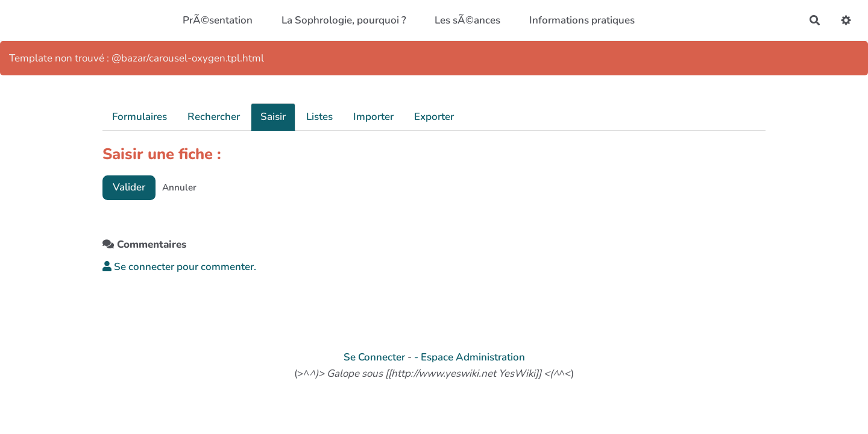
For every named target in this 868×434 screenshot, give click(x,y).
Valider (129, 187)
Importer (373, 117)
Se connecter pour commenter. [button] (179, 267)
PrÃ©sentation (218, 20)
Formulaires (140, 117)
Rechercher (214, 117)
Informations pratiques (582, 20)
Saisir (273, 117)
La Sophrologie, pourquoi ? (344, 20)
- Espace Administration (470, 357)
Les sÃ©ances (467, 20)
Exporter (434, 117)
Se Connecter (374, 357)
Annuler (179, 187)
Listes (319, 117)
